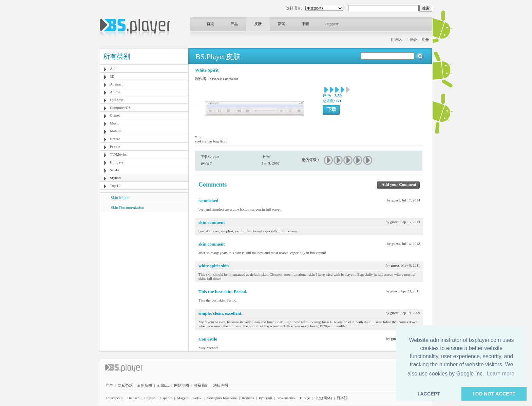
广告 (109, 385)
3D (112, 76)
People (115, 147)
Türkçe (305, 398)
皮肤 (258, 24)
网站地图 (182, 385)
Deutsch (133, 398)
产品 (234, 24)
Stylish (115, 178)
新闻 (282, 24)
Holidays (117, 162)
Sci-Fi (115, 170)
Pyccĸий (265, 398)
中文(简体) (323, 398)
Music (115, 123)
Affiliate (163, 385)
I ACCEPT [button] (429, 394)
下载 (305, 24)
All (112, 69)
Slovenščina (286, 398)
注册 (425, 40)
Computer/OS (120, 108)
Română (248, 398)
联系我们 (201, 385)
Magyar (183, 398)
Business (117, 100)
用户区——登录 (404, 40)
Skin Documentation (127, 208)
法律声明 (221, 385)
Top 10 (115, 186)
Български (115, 398)
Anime (115, 92)
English (150, 398)
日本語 (342, 398)
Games (115, 115)
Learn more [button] (500, 374)
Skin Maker (120, 198)
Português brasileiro (222, 398)
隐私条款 (125, 385)
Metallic (116, 131)
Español (166, 398)
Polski (198, 398)
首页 (210, 24)
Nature (115, 139)
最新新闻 (145, 385)
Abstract (116, 84)
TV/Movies (119, 154)
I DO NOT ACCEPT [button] (494, 394)
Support (332, 24)
